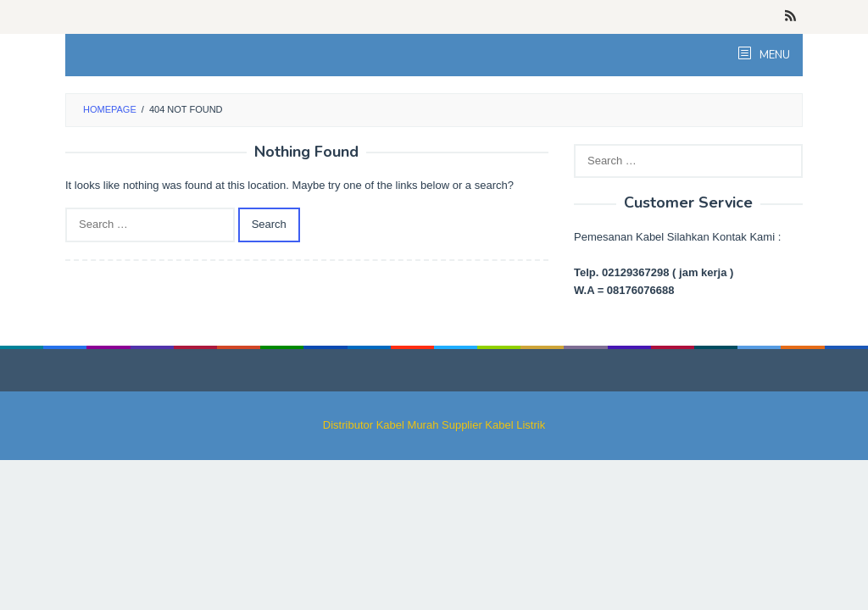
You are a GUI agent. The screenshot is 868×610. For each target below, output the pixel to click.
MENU (773, 55)
